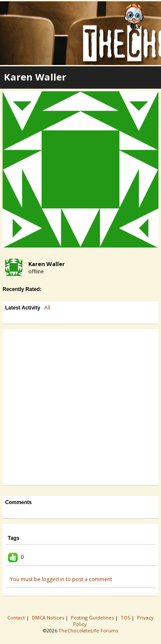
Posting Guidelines (93, 618)
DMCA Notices (49, 618)
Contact (17, 618)
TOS (126, 618)
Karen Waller (47, 264)
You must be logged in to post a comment (61, 579)
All (47, 308)
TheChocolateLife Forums (88, 630)
